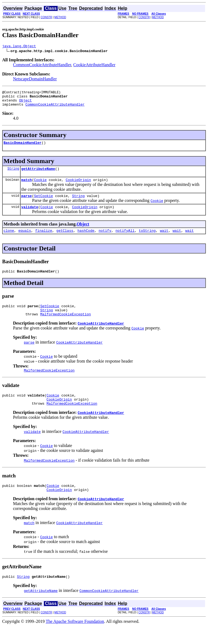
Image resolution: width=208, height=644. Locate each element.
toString (147, 239)
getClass (65, 239)
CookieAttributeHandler (94, 66)
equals (25, 239)
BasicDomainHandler (22, 147)
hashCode (86, 239)
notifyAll (125, 239)
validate (30, 215)
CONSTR (46, 17)
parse (27, 203)
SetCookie (43, 203)
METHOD (60, 17)
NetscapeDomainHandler (35, 80)
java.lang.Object (19, 47)
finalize (44, 239)
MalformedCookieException (65, 326)
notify (105, 239)
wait (164, 239)
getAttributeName (38, 174)
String (13, 174)
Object (25, 103)
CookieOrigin (78, 186)
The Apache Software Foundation (75, 639)
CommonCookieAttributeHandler (42, 66)
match (27, 186)
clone (9, 239)
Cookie (40, 186)
